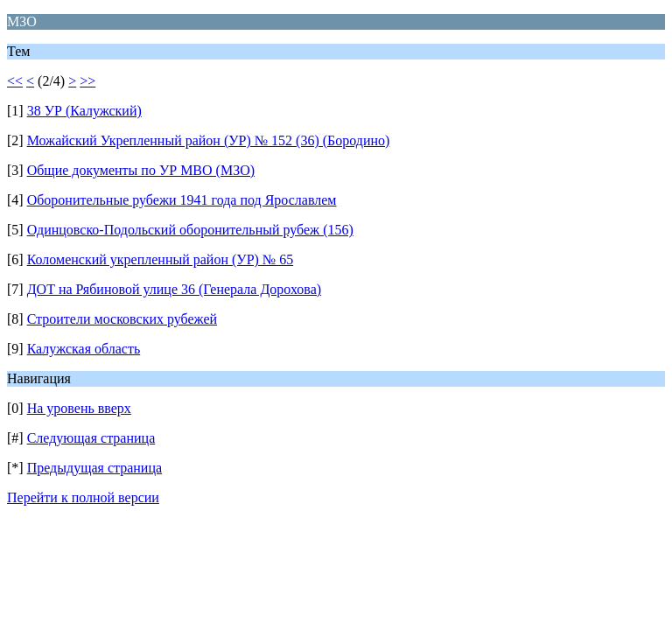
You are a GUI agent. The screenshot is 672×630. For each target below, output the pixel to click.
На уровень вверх (79, 408)
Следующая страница (91, 438)
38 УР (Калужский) (84, 111)
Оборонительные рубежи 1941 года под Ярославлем (182, 200)
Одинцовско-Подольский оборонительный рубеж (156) (190, 230)
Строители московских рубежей (122, 319)
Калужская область (84, 349)
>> (87, 81)
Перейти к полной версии (83, 497)
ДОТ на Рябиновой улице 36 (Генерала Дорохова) (174, 289)
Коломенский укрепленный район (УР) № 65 (160, 259)
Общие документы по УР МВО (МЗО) (141, 170)
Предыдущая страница (94, 468)
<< (15, 81)
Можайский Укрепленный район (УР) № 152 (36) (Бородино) (209, 140)
